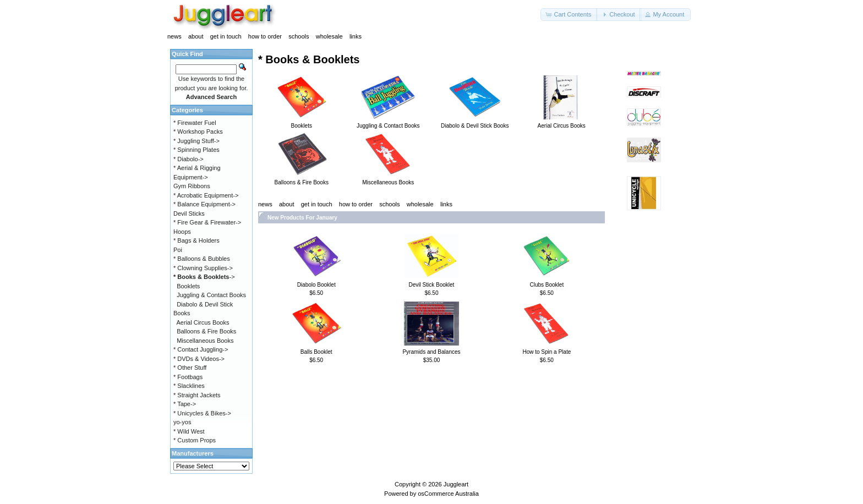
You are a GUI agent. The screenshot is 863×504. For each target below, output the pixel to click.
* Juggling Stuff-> (196, 141)
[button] (569, 15)
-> (204, 277)
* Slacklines (189, 386)
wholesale (329, 36)
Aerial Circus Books (203, 322)
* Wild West (189, 431)
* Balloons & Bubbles (202, 259)
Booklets (188, 286)
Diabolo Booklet (316, 285)
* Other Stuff (190, 368)
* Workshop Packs (198, 132)
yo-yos (182, 422)
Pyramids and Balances (431, 352)
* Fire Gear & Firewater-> (207, 222)
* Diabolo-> (189, 159)
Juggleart (456, 484)
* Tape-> (185, 404)
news (174, 36)
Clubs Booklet (547, 285)
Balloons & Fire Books (206, 331)
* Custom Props (195, 440)
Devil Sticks (189, 213)
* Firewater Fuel (195, 123)
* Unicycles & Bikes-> (202, 413)
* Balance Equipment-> (204, 204)
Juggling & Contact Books (211, 295)
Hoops (182, 232)
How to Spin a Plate (547, 352)
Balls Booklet (316, 352)
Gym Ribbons (192, 186)
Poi (178, 250)
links (356, 36)
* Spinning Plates (196, 150)
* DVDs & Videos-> (199, 359)
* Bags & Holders (196, 240)
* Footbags (188, 377)
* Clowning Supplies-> (203, 268)
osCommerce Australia (448, 494)
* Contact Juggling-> (201, 349)
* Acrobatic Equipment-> (206, 195)
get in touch (226, 36)
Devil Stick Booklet (432, 285)
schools (299, 36)
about (196, 36)
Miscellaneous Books (205, 341)
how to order (265, 36)
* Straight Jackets (197, 395)
